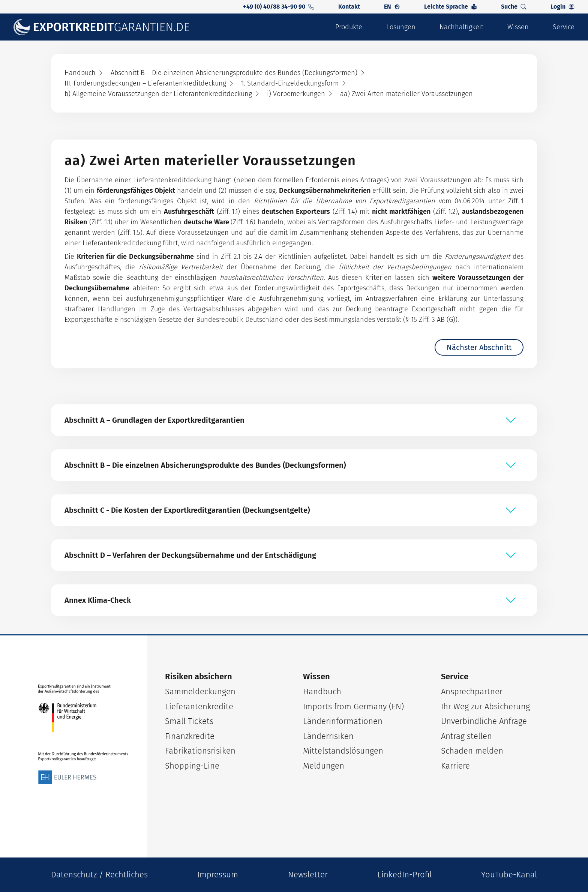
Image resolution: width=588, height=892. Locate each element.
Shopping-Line (192, 766)
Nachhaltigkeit (461, 27)
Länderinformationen (343, 721)
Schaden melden (472, 751)
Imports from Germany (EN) (353, 707)
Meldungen (324, 766)
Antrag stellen (466, 736)
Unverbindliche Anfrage (484, 721)
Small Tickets (189, 721)
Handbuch (322, 692)
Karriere (455, 766)
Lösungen (401, 27)
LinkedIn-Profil (404, 875)
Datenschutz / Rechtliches (99, 875)
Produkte (349, 27)
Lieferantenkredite (199, 707)
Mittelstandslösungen (343, 751)
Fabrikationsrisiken (200, 751)
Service (564, 27)
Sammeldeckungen (200, 692)
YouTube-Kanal (509, 875)
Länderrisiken (328, 736)
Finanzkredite (190, 736)
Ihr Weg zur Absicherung (485, 707)
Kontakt (349, 7)
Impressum (218, 875)
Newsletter (308, 875)
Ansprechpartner (472, 692)
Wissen (518, 27)
